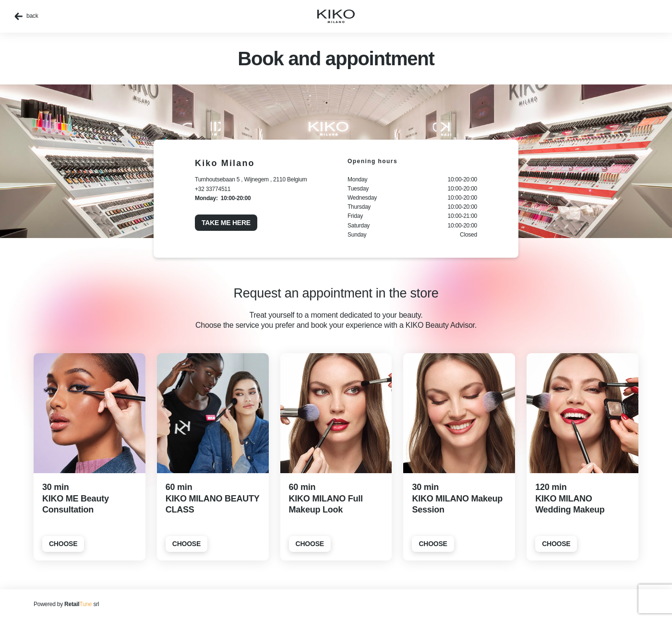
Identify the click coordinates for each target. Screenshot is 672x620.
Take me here (226, 223)
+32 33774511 (213, 189)
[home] (336, 16)
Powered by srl (66, 604)
